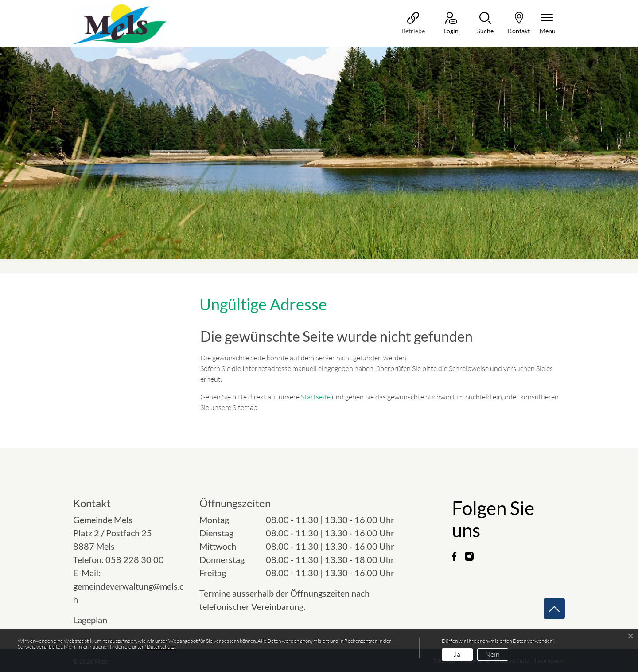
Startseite (316, 397)
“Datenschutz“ (160, 647)
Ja (457, 654)
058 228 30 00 (135, 559)
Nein (492, 654)
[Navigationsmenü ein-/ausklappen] (548, 24)
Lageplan (98, 620)
